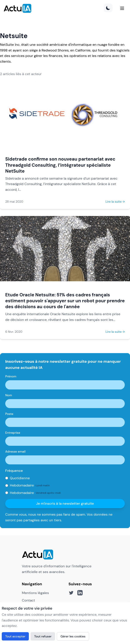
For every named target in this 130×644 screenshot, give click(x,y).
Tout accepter (15, 636)
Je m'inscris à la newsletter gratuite (65, 503)
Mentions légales (35, 593)
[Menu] (122, 8)
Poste (9, 414)
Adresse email (15, 451)
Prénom (11, 376)
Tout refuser (43, 636)
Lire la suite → (115, 202)
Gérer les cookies (73, 636)
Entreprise (13, 433)
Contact (28, 600)
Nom (9, 395)
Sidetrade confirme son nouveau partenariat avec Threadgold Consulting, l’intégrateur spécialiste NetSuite (60, 165)
